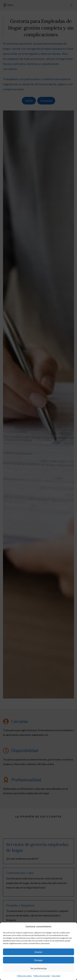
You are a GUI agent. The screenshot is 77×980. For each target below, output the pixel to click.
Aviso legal (56, 976)
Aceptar (38, 952)
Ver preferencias (39, 968)
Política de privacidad (42, 976)
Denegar (38, 960)
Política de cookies (24, 976)
